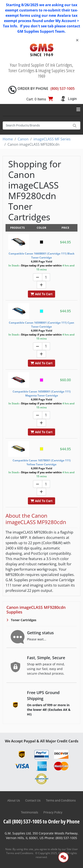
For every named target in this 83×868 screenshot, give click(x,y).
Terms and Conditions (61, 800)
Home (8, 139)
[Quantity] (46, 277)
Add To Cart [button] (41, 294)
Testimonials (29, 812)
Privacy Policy (53, 812)
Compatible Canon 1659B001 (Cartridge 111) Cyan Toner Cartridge (41, 325)
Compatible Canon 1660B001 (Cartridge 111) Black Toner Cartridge (41, 256)
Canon (23, 139)
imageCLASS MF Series (52, 139)
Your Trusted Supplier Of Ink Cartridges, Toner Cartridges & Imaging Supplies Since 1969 (42, 71)
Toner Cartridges (23, 620)
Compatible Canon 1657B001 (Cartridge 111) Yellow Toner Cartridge (42, 462)
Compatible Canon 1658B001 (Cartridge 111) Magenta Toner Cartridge (42, 393)
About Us (14, 800)
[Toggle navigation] (78, 109)
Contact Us (33, 800)
